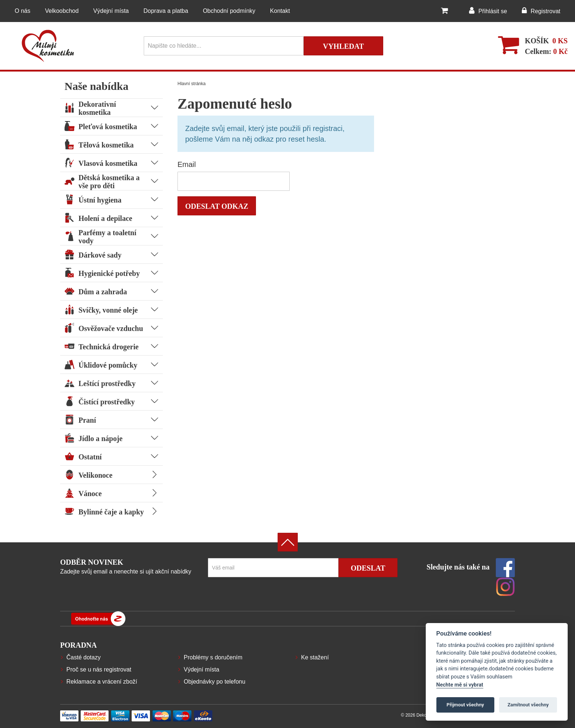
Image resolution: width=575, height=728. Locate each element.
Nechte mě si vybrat (460, 685)
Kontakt (280, 11)
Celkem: (546, 51)
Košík (537, 41)
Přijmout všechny (465, 705)
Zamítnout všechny (528, 705)
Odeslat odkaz (217, 206)
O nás (23, 11)
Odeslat (368, 568)
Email (187, 164)
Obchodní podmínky (229, 11)
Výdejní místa (111, 11)
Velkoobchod (62, 11)
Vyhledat (343, 46)
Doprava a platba (166, 11)
